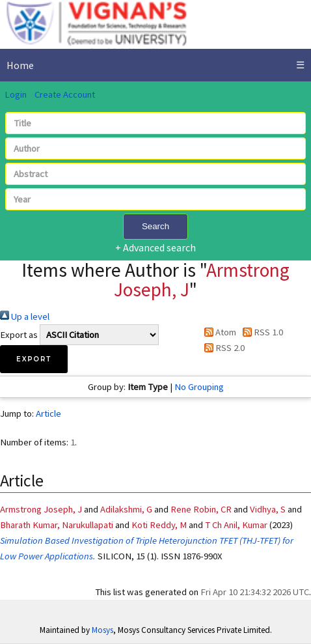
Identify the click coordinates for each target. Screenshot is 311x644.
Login (16, 94)
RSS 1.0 (261, 332)
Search (155, 226)
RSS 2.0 (222, 348)
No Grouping (199, 387)
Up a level (25, 316)
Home (20, 65)
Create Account (65, 94)
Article (48, 413)
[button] (34, 359)
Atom (218, 332)
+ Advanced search (155, 247)
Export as (19, 335)
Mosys (102, 630)
